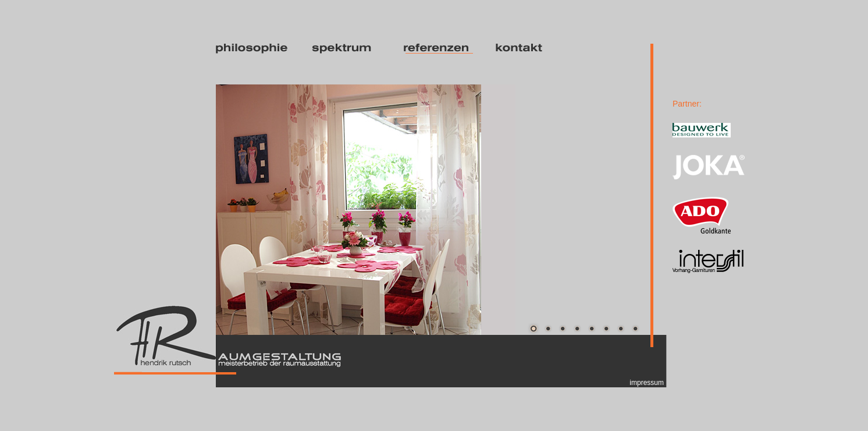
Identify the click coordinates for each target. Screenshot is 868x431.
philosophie (254, 49)
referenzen (440, 49)
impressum (647, 383)
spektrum (348, 49)
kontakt (531, 49)
